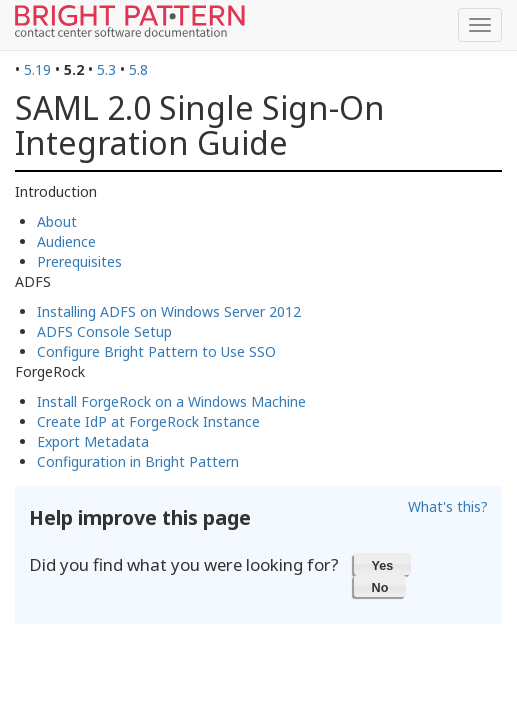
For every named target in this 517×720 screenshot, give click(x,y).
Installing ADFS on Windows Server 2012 (169, 311)
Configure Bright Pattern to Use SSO (156, 351)
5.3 (106, 69)
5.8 (138, 69)
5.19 (37, 69)
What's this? (448, 506)
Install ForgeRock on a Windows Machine (171, 401)
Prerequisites (79, 261)
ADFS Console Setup (104, 331)
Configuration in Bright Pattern (138, 461)
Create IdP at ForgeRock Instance (148, 421)
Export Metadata (93, 441)
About (57, 221)
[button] (382, 564)
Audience (66, 241)
